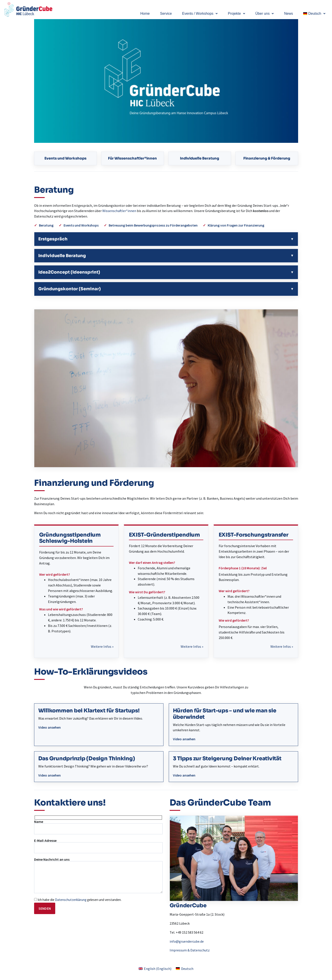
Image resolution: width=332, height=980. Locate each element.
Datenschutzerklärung (71, 900)
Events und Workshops (65, 158)
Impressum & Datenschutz (190, 950)
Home (145, 14)
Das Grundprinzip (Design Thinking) (87, 759)
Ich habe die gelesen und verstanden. (78, 900)
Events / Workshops (200, 14)
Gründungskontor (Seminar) (70, 289)
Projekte (237, 14)
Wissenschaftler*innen (119, 211)
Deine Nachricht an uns (98, 875)
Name (98, 827)
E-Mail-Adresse (98, 846)
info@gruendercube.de (187, 941)
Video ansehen (50, 727)
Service (166, 14)
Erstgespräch (53, 239)
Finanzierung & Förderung (267, 158)
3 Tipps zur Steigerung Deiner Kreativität (227, 759)
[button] (200, 14)
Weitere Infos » (102, 646)
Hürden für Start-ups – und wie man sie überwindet (225, 714)
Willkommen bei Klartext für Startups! (89, 711)
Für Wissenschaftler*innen (132, 158)
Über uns (265, 14)
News (288, 14)
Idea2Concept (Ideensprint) (69, 272)
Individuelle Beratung (200, 158)
